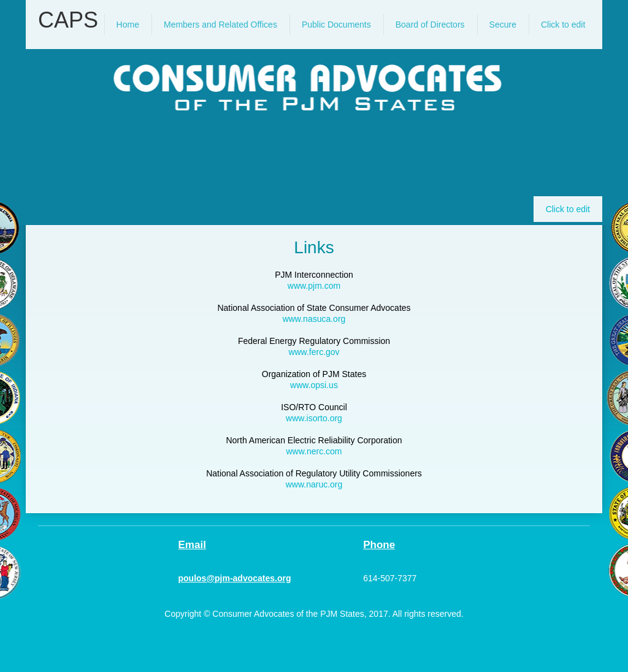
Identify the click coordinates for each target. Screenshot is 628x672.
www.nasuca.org (314, 319)
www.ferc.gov (314, 352)
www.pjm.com (314, 286)
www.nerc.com (314, 451)
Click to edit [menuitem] (568, 209)
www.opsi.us (314, 385)
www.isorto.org (314, 418)
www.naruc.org (314, 484)
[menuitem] (128, 25)
